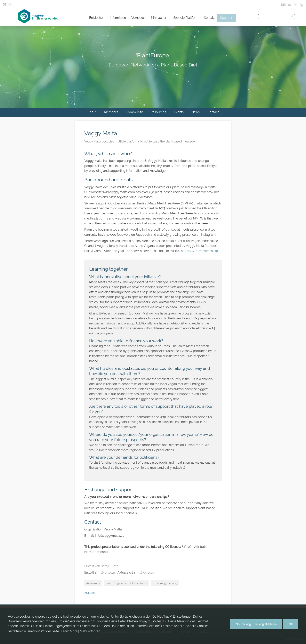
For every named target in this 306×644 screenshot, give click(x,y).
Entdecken (97, 18)
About (92, 112)
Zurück (89, 593)
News (196, 112)
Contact (213, 112)
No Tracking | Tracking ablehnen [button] (256, 624)
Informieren (118, 18)
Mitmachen (159, 18)
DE (5, 4)
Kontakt (209, 18)
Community (134, 112)
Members (111, 112)
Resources (158, 112)
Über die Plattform (185, 18)
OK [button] (291, 624)
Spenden (227, 18)
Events (179, 112)
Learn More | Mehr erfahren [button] (81, 631)
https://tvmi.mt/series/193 (200, 251)
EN (11, 4)
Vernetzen (138, 18)
